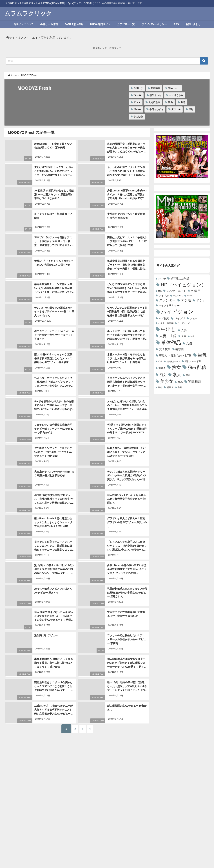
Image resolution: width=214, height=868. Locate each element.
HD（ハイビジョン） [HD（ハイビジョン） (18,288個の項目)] (183, 285)
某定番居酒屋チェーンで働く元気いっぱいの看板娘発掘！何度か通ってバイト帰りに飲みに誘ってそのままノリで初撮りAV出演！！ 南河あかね (54, 291)
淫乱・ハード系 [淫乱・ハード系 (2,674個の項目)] (193, 361)
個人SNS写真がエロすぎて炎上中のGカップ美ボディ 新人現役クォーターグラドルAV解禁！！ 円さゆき (127, 661)
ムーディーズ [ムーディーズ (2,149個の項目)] (184, 323)
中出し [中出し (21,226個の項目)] (169, 329)
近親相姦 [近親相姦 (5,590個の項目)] (195, 382)
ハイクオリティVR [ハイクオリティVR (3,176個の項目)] (169, 305)
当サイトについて (23, 24)
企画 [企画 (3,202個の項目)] (184, 336)
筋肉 (170, 102)
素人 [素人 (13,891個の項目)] (177, 374)
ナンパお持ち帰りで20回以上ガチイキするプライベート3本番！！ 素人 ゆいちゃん (54, 311)
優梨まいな (155, 95)
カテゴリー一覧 (126, 24)
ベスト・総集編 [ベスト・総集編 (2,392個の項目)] (166, 323)
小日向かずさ (156, 109)
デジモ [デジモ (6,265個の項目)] (186, 300)
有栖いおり (174, 88)
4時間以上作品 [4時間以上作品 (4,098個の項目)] (180, 279)
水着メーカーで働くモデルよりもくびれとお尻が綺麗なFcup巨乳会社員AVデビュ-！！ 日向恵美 (127, 358)
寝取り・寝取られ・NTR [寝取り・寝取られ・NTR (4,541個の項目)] (175, 356)
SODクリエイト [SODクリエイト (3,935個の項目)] (176, 291)
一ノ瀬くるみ (176, 95)
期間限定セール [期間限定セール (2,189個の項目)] (173, 362)
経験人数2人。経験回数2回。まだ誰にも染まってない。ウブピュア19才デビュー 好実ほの (126, 451)
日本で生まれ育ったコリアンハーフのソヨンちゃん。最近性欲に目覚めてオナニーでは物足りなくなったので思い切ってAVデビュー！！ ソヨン (54, 548)
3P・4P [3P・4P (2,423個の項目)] (162, 279)
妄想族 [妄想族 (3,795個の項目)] (180, 349)
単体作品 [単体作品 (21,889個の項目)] (171, 343)
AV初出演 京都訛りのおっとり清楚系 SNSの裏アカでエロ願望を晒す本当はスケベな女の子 (54, 194)
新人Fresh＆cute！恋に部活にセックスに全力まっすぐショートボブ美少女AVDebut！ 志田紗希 (54, 521)
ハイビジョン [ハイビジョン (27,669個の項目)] (177, 312)
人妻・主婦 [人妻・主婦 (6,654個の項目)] (168, 336)
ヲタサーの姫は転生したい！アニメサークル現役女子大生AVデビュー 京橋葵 (127, 638)
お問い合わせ (193, 24)
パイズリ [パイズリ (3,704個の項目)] (180, 318)
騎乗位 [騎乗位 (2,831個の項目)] (170, 387)
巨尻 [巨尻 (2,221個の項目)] (160, 361)
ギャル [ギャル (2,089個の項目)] (190, 296)
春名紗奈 (138, 117)
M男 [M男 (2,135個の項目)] (160, 291)
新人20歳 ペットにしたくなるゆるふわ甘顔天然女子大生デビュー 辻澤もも (126, 498)
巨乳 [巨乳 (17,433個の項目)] (202, 355)
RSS (176, 24)
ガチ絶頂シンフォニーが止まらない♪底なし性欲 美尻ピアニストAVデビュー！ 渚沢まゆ (54, 451)
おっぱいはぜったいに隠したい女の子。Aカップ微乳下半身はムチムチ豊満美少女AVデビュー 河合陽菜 (127, 404)
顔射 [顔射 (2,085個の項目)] (160, 387)
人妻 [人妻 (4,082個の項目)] (184, 330)
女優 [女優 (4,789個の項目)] (189, 343)
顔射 (191, 109)
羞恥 (183, 102)
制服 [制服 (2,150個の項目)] (192, 336)
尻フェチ (176, 109)
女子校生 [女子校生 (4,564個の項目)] (165, 349)
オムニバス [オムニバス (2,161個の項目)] (178, 296)
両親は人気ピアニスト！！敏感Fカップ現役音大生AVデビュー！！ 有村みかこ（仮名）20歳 (127, 241)
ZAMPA (138, 95)
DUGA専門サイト (100, 24)
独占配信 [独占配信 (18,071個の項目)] (197, 367)
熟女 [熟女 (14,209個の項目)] (176, 367)
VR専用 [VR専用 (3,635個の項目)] (195, 291)
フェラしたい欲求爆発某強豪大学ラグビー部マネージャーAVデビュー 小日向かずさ (54, 428)
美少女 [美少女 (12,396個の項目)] (167, 381)
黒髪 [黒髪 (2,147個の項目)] (180, 387)
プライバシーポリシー (154, 24)
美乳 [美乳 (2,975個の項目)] (188, 375)
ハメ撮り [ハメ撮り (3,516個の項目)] (164, 319)
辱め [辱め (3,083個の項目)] (180, 382)
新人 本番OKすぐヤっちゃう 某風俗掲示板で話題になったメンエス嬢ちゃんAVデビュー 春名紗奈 (54, 358)
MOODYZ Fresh (97, 159)
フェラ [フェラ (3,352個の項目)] (194, 319)
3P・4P (27, 159)
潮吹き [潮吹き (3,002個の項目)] (162, 368)
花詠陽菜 (155, 88)
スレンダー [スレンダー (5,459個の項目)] (167, 300)
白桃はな (138, 88)
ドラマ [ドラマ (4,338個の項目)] (200, 300)
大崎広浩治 (154, 102)
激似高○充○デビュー (46, 634)
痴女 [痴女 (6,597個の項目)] (163, 375)
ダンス (137, 102)
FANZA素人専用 (74, 24)
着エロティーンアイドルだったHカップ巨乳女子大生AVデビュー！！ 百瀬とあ (54, 334)
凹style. (137, 109)
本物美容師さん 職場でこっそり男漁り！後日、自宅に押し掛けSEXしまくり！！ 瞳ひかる (54, 661)
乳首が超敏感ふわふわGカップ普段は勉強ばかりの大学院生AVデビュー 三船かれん (127, 591)
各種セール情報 (49, 24)
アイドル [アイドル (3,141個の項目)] (164, 296)
